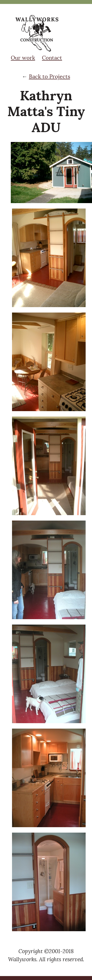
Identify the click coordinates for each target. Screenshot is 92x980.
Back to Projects (50, 77)
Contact (52, 58)
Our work (23, 58)
